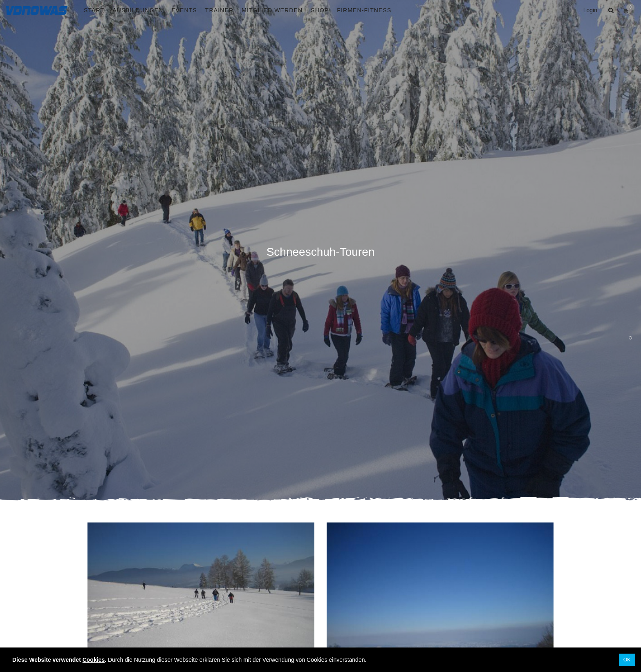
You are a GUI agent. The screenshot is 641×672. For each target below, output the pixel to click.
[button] (610, 10)
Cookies (94, 660)
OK (627, 660)
